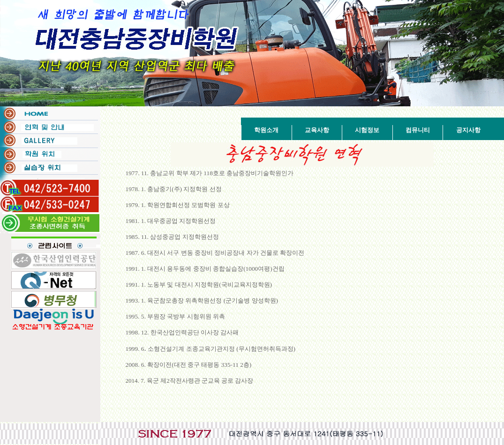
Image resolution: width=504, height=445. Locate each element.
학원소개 (266, 130)
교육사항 (317, 130)
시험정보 (367, 130)
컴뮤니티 (418, 130)
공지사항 (468, 130)
